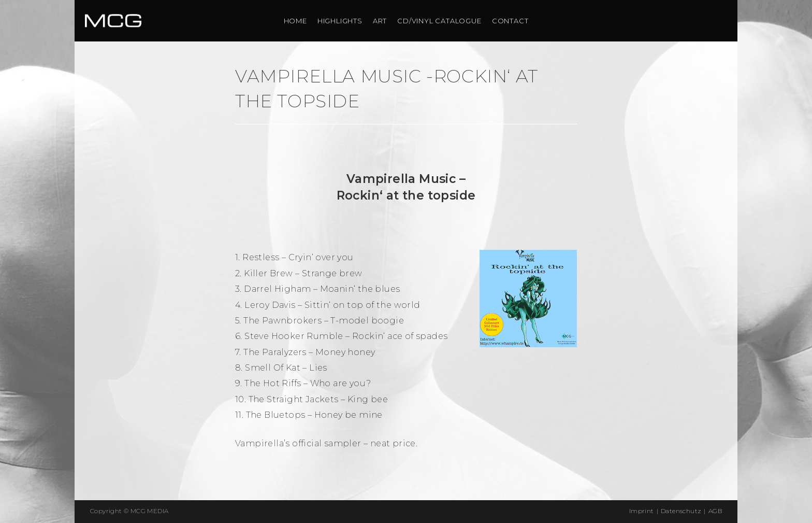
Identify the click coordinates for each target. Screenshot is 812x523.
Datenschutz (681, 511)
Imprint (642, 511)
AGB (715, 511)
